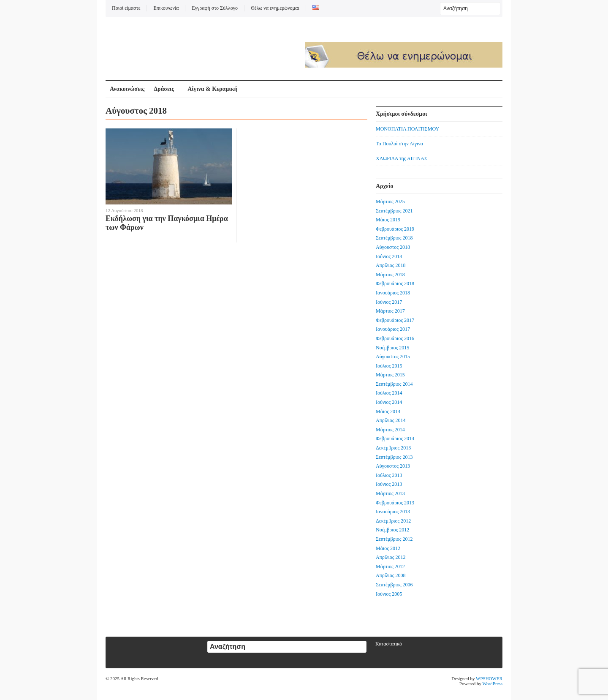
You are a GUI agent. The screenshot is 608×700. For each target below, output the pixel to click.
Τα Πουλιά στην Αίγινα (399, 144)
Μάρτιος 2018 (390, 275)
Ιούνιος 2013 (389, 484)
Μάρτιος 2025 (390, 202)
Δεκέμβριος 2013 (393, 448)
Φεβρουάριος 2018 (395, 283)
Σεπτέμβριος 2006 (394, 585)
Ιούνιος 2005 (389, 594)
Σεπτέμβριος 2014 (394, 384)
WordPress (493, 684)
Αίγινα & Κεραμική (212, 89)
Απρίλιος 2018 (391, 265)
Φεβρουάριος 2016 (395, 338)
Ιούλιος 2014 (389, 393)
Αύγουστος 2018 (393, 247)
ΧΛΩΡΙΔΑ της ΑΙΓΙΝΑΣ (402, 158)
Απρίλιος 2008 (391, 575)
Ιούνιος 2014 (389, 402)
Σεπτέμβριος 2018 (394, 238)
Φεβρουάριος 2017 (395, 320)
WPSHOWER (489, 678)
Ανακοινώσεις (127, 89)
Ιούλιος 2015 (389, 366)
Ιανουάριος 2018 (393, 293)
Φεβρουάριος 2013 (395, 503)
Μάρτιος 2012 (390, 567)
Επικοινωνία (166, 8)
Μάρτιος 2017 (390, 311)
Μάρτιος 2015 (390, 375)
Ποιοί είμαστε (126, 8)
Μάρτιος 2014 (390, 430)
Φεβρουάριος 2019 (395, 229)
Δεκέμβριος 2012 (393, 521)
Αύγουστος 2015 (393, 357)
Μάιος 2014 (388, 411)
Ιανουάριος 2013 (393, 512)
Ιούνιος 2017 (389, 302)
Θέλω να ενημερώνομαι (275, 8)
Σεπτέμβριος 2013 (394, 457)
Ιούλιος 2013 (389, 475)
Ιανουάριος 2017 (393, 329)
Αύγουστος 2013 (393, 466)
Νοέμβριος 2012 (392, 530)
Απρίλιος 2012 (391, 557)
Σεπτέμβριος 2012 (394, 539)
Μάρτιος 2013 (390, 493)
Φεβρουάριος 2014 (395, 439)
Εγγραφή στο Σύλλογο (215, 8)
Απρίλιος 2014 (391, 420)
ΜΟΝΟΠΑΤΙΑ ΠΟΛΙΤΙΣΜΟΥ (407, 129)
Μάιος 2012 (388, 548)
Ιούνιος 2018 (389, 256)
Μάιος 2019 (388, 220)
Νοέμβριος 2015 (392, 348)
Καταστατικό (389, 644)
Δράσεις (164, 89)
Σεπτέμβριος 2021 (394, 211)
